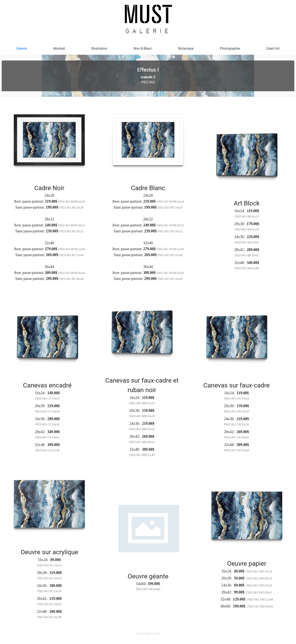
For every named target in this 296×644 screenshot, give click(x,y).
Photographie (230, 48)
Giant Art (273, 48)
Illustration (99, 48)
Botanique (186, 48)
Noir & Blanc (143, 48)
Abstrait (59, 48)
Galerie (22, 48)
